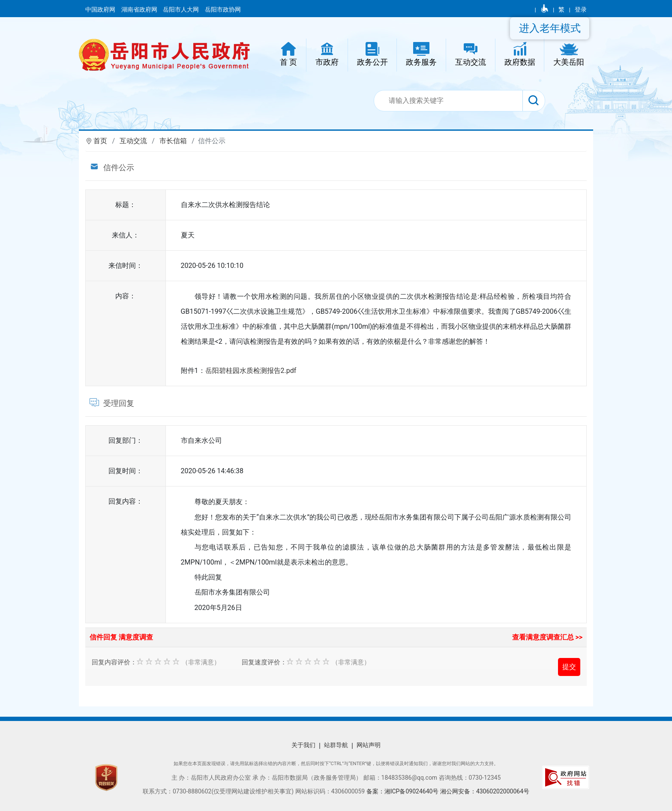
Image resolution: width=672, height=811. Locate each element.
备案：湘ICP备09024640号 (403, 791)
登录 (581, 9)
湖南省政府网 (140, 9)
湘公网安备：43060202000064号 (485, 791)
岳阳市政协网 (223, 9)
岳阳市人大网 (181, 9)
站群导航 (336, 745)
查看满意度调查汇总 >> (547, 637)
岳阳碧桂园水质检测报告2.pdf (251, 371)
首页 (100, 141)
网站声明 (369, 745)
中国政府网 (101, 9)
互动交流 (133, 141)
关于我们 (303, 745)
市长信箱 (173, 141)
